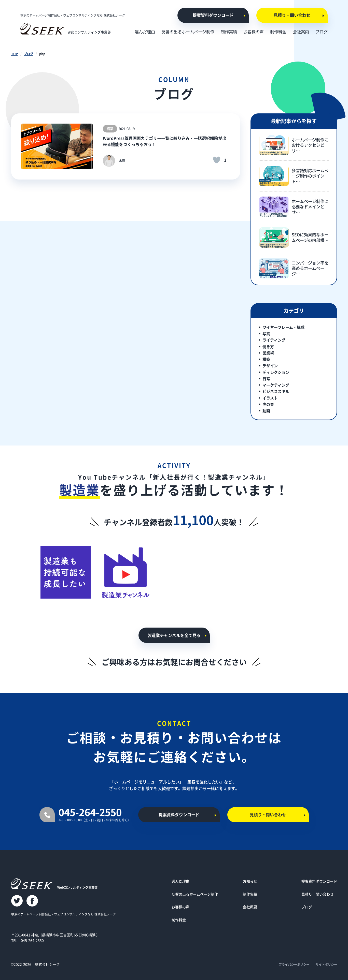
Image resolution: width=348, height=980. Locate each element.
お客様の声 (180, 907)
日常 (266, 378)
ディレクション (276, 372)
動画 (266, 411)
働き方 (268, 346)
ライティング (274, 340)
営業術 (268, 353)
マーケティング (276, 385)
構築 (266, 359)
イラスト (270, 398)
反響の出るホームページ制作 (195, 894)
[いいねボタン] (217, 160)
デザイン (270, 366)
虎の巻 (268, 404)
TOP (14, 54)
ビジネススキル (276, 391)
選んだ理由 (180, 881)
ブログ (28, 54)
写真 (266, 333)
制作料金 (179, 920)
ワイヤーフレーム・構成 (283, 327)
